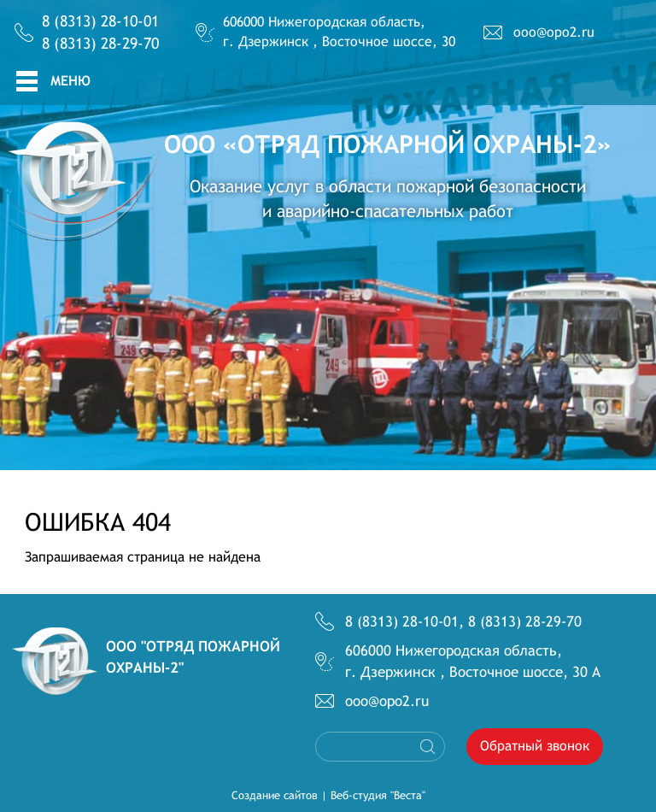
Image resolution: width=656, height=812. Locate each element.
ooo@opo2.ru (554, 32)
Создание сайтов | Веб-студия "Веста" (328, 795)
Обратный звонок (535, 746)
